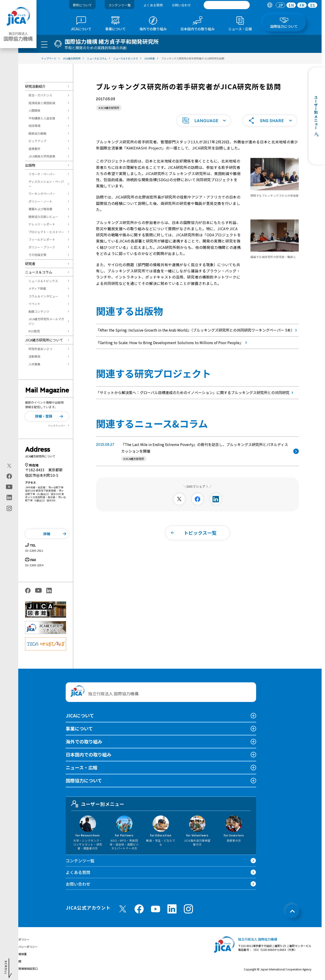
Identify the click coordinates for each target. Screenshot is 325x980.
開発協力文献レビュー (43, 217)
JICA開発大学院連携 (42, 156)
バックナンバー (57, 426)
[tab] (270, 5)
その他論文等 (37, 255)
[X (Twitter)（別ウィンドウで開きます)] (9, 466)
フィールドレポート (42, 239)
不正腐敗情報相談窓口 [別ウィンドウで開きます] (24, 968)
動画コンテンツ (39, 311)
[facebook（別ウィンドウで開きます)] (9, 476)
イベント (34, 304)
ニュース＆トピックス (43, 281)
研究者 (30, 264)
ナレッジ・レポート (42, 224)
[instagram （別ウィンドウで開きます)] (188, 909)
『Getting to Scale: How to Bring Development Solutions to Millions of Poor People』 (172, 343)
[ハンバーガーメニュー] (44, 44)
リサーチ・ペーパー (42, 174)
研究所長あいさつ (40, 349)
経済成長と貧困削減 (42, 103)
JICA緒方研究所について (44, 340)
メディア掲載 (37, 288)
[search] (227, 5)
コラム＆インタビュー (43, 296)
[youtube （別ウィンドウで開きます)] (156, 909)
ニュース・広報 (82, 767)
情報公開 (16, 961)
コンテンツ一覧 (120, 5)
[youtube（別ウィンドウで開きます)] (9, 487)
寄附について (82, 5)
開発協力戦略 (37, 133)
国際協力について (84, 780)
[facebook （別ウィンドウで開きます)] (139, 909)
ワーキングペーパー (42, 194)
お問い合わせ (181, 5)
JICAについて (80, 716)
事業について (79, 729)
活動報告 (34, 356)
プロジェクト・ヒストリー (46, 232)
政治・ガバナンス (40, 95)
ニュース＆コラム (39, 272)
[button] (47, 416)
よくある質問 (153, 5)
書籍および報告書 (40, 209)
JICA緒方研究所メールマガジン (46, 321)
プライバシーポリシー (24, 947)
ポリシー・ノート (40, 201)
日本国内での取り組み (88, 754)
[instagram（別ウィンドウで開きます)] (9, 508)
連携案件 (34, 149)
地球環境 (34, 126)
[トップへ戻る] (292, 911)
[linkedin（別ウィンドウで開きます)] (9, 498)
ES (313, 5)
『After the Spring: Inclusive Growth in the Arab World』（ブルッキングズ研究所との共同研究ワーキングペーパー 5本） (197, 330)
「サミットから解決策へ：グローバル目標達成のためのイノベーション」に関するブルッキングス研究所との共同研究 (196, 392)
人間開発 (34, 110)
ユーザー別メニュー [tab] (98, 804)
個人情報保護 (18, 954)
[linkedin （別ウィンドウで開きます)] (172, 909)
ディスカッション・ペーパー (46, 184)
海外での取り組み (84, 741)
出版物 (30, 165)
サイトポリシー (20, 939)
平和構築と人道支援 (42, 118)
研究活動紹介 (35, 86)
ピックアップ (37, 141)
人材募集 (34, 364)
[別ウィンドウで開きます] (179, 499)
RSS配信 (34, 331)
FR (302, 5)
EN (291, 5)
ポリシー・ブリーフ (42, 247)
